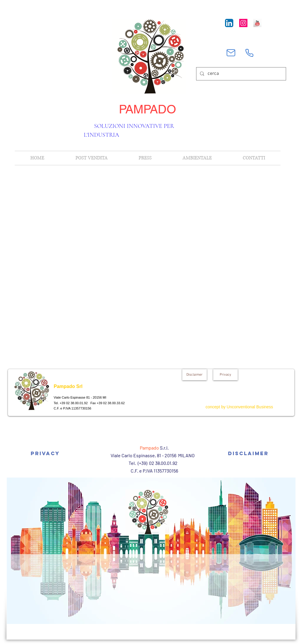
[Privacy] (225, 375)
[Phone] (249, 53)
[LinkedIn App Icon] (229, 23)
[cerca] (241, 74)
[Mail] (231, 53)
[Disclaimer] (195, 375)
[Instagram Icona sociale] (243, 23)
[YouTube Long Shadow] (257, 23)
